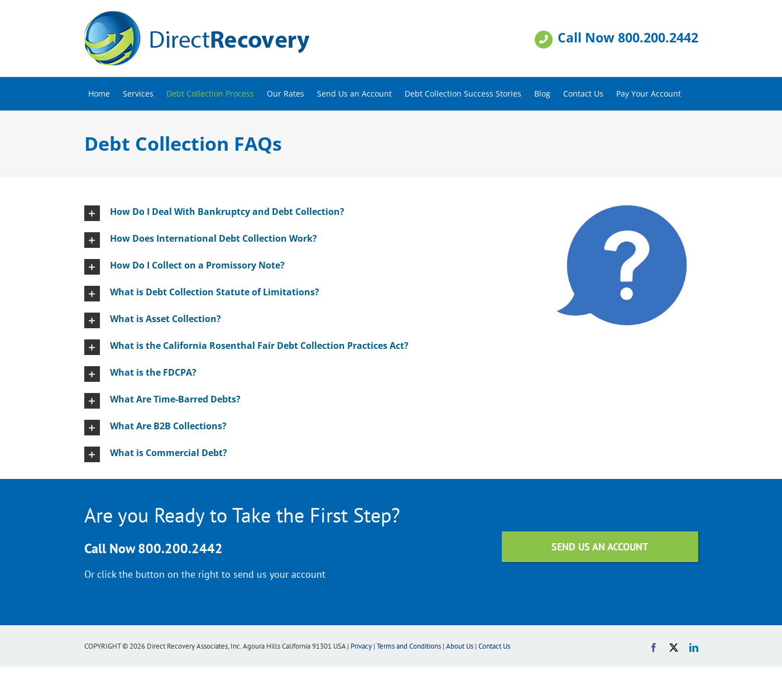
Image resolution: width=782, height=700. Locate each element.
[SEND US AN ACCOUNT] (600, 547)
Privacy (361, 646)
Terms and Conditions (409, 646)
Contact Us (494, 646)
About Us (460, 646)
